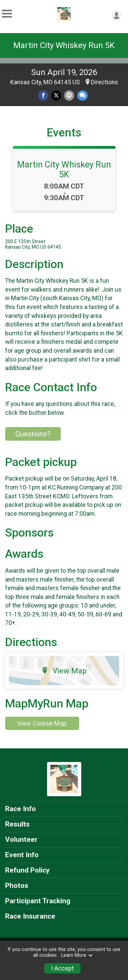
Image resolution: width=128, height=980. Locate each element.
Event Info (22, 855)
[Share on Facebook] (43, 95)
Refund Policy (27, 870)
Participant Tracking (38, 901)
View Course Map (42, 723)
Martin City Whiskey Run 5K (64, 45)
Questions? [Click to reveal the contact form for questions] (33, 434)
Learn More (77, 955)
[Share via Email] (69, 95)
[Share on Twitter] (56, 95)
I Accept (62, 968)
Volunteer (21, 839)
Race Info (20, 809)
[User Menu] (117, 15)
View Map (64, 671)
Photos (17, 886)
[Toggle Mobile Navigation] (7, 14)
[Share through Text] (82, 95)
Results (17, 824)
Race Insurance (30, 916)
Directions (104, 82)
